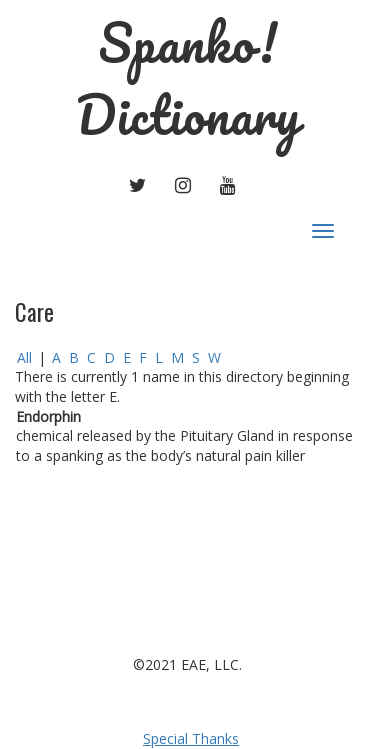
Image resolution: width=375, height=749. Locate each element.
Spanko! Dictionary (188, 78)
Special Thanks (191, 738)
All (24, 357)
